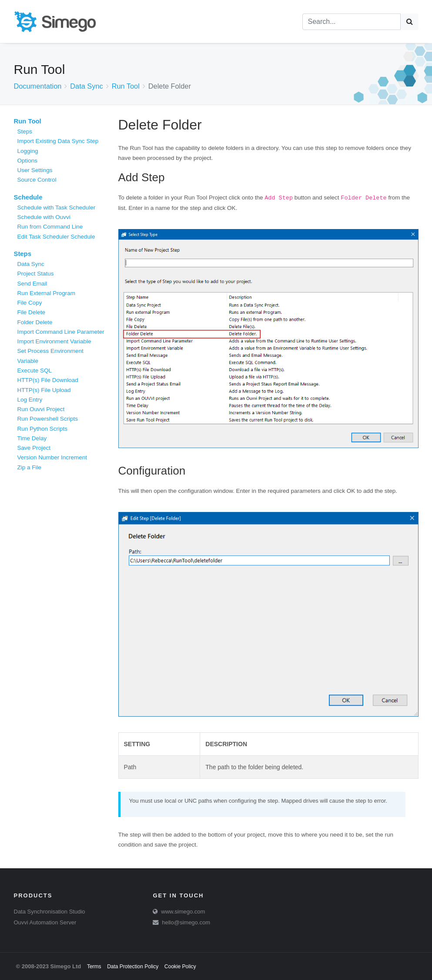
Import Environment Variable (54, 341)
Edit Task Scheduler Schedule (56, 237)
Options (28, 161)
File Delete (32, 312)
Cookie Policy (180, 967)
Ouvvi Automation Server (45, 922)
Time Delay (32, 438)
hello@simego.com (186, 922)
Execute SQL (35, 370)
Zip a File (30, 467)
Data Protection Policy (133, 967)
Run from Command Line (50, 227)
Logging (28, 151)
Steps (25, 131)
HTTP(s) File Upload (44, 390)
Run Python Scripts (43, 429)
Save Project (34, 448)
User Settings (35, 170)
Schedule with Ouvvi (44, 217)
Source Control (37, 180)
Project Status (36, 274)
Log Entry (30, 400)
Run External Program (47, 293)
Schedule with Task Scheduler (57, 208)
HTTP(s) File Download (48, 380)
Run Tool (126, 86)
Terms (94, 967)
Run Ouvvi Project (41, 409)
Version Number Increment (52, 457)
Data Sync (86, 86)
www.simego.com (183, 912)
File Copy (30, 303)
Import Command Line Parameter (61, 332)
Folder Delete (35, 322)
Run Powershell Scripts (48, 419)
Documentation (38, 86)
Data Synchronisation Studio (50, 912)
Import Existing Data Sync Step (58, 141)
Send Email (32, 284)
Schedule (28, 197)
